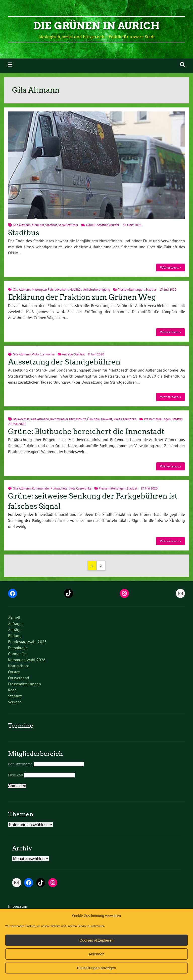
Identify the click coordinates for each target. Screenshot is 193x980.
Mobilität (38, 225)
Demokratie (18, 648)
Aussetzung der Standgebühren (64, 362)
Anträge (67, 354)
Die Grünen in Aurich (97, 26)
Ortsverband (19, 678)
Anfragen (16, 624)
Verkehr (114, 225)
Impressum (18, 906)
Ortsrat (14, 672)
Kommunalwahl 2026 (27, 660)
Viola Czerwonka (43, 354)
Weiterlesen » (170, 267)
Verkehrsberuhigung (96, 290)
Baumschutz (21, 419)
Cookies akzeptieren (96, 940)
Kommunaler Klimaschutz (68, 419)
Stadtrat (102, 225)
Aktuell (91, 225)
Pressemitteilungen (131, 290)
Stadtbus (51, 225)
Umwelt (107, 419)
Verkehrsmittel (68, 225)
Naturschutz (18, 666)
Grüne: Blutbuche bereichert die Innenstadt (86, 432)
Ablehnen (96, 954)
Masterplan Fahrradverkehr (50, 290)
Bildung (15, 636)
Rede (12, 690)
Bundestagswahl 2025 (27, 642)
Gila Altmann (22, 225)
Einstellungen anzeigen (96, 968)
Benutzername (20, 764)
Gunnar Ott (17, 654)
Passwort (16, 775)
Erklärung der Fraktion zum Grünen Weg (82, 297)
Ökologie (93, 419)
